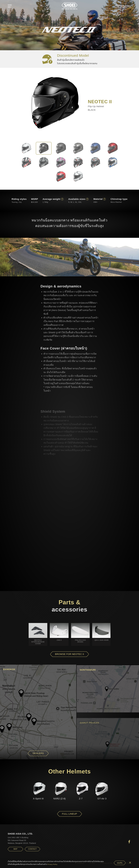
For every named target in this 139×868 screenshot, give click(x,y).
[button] (10, 6)
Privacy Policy (52, 864)
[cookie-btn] (120, 863)
